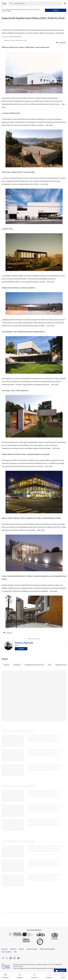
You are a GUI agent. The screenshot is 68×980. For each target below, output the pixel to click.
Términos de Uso (25, 10)
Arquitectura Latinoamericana (34, 665)
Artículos (6, 665)
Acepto (56, 10)
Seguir (21, 649)
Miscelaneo (17, 665)
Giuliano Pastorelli (24, 643)
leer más (49, 125)
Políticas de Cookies (6, 11)
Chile (39, 518)
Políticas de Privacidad (34, 10)
